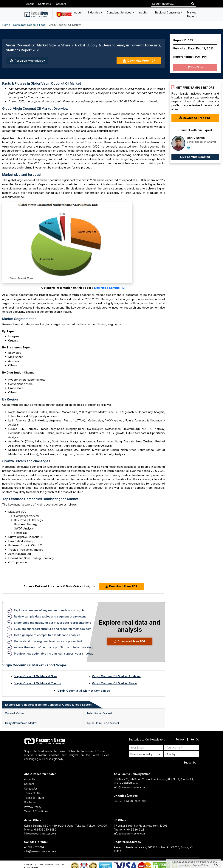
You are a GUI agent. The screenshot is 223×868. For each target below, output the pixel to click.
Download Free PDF (139, 61)
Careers (61, 4)
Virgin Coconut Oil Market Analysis (116, 676)
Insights (144, 12)
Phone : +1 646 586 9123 (129, 830)
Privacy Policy (33, 807)
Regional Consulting (168, 12)
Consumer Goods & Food (29, 25)
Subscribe (190, 762)
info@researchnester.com (130, 787)
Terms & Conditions (36, 811)
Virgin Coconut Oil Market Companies (84, 691)
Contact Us (45, 4)
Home (6, 25)
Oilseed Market (15, 713)
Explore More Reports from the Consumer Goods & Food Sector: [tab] (48, 705)
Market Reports (192, 14)
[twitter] (198, 740)
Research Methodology (27, 61)
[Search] (193, 4)
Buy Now (195, 67)
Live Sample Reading (195, 157)
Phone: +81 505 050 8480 (40, 830)
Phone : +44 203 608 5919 (130, 801)
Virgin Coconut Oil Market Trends (38, 683)
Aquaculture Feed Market (103, 723)
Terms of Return (34, 798)
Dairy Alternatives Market (21, 723)
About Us (30, 779)
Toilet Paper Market (99, 713)
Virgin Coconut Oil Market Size (36, 676)
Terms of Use (32, 793)
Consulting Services (119, 12)
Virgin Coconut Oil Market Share (114, 683)
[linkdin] (192, 740)
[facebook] (187, 740)
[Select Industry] (146, 754)
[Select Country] (182, 754)
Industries (94, 12)
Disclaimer (30, 802)
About (30, 4)
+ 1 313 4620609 (34, 847)
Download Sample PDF (110, 288)
